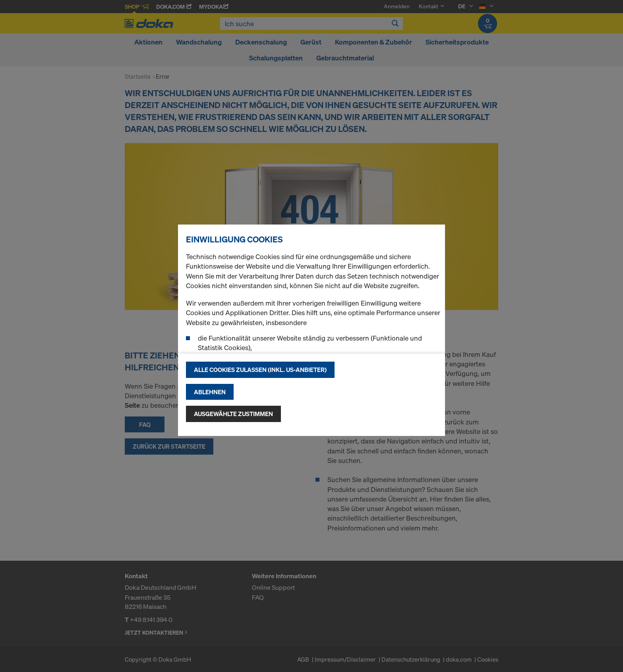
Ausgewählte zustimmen (233, 414)
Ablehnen (210, 392)
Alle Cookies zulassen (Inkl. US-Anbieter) (260, 370)
